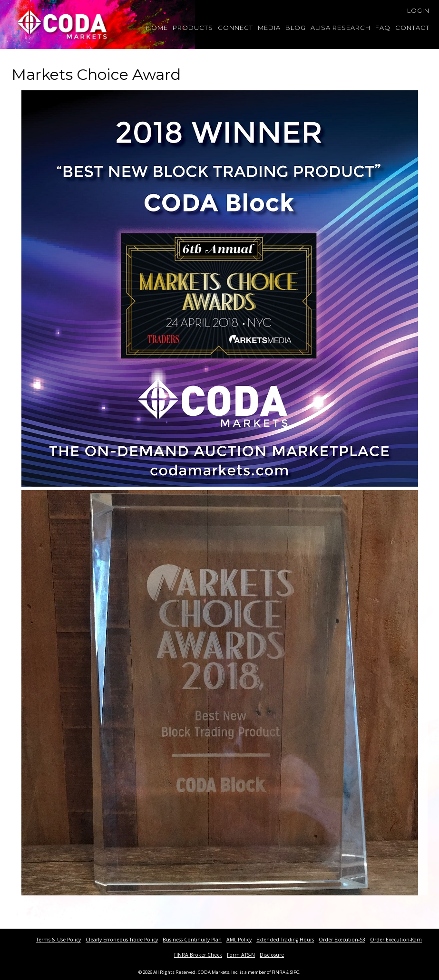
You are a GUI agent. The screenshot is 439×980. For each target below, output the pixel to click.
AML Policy (239, 940)
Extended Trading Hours (285, 940)
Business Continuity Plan (192, 940)
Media (269, 28)
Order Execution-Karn (396, 940)
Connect (235, 28)
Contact (412, 28)
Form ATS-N (241, 955)
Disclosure (272, 955)
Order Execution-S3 (342, 940)
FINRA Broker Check (198, 955)
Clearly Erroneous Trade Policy (122, 940)
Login (418, 10)
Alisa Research (341, 28)
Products (193, 28)
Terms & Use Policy (59, 940)
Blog (296, 28)
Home (157, 28)
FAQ (383, 28)
